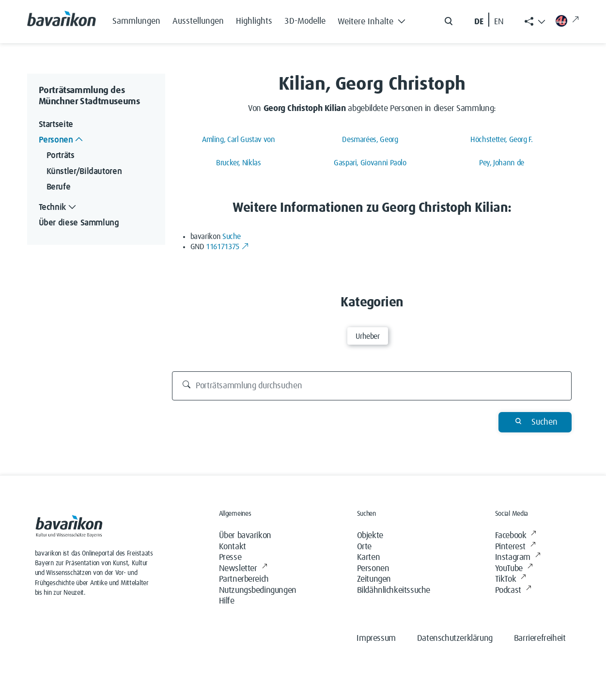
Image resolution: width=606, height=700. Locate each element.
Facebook (516, 536)
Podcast (513, 591)
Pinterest (515, 547)
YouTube (514, 569)
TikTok (511, 580)
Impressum (376, 638)
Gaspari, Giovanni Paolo (370, 163)
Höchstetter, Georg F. (501, 140)
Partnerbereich (244, 579)
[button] (374, 19)
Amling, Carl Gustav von (239, 140)
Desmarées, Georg (370, 140)
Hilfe (227, 601)
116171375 (227, 247)
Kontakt (233, 547)
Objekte (370, 536)
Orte (364, 547)
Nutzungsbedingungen (258, 590)
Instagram (518, 558)
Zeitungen (374, 579)
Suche (232, 237)
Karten (369, 557)
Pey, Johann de (502, 163)
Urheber (367, 336)
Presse (230, 557)
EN (499, 22)
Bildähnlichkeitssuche (394, 590)
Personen (373, 569)
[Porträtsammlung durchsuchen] (372, 386)
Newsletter (243, 569)
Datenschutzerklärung (455, 638)
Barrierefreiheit (540, 638)
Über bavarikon (245, 536)
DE (479, 22)
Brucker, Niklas (239, 163)
